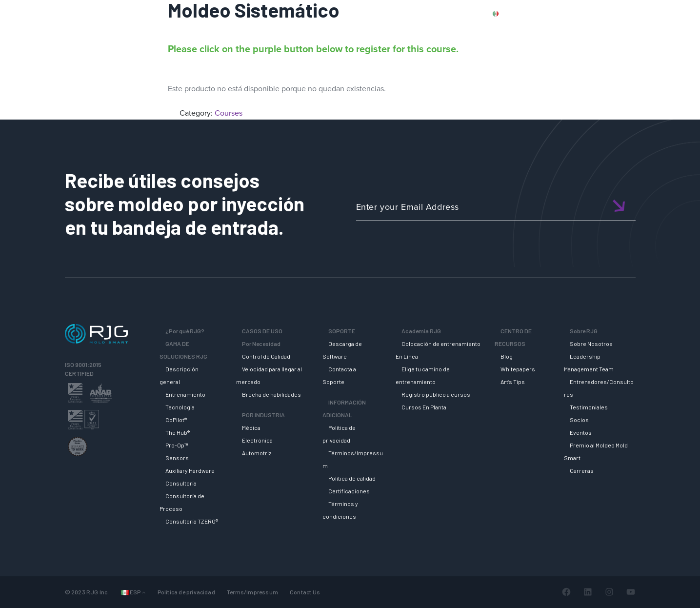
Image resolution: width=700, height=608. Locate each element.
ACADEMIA (503, 31)
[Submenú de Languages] (144, 592)
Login (650, 13)
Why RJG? (282, 31)
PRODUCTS (545, 13)
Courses (229, 113)
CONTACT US (597, 13)
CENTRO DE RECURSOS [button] (581, 31)
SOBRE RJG (661, 31)
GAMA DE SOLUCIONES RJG (366, 31)
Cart (678, 13)
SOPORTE (449, 31)
